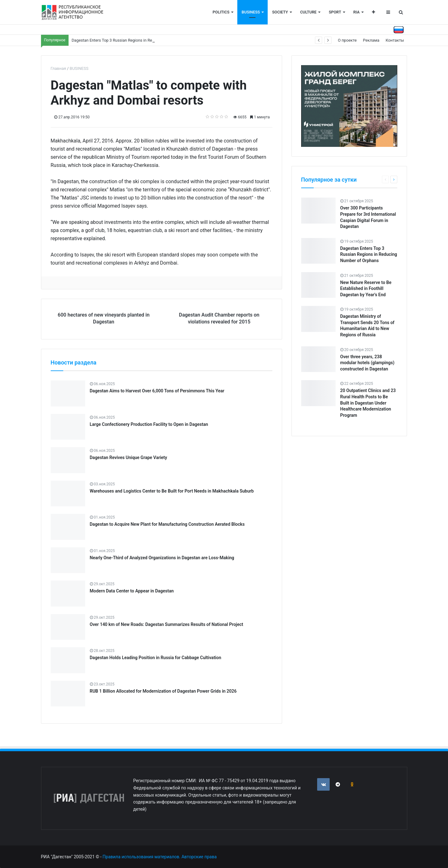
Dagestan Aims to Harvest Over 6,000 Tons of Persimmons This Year (157, 391)
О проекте (347, 40)
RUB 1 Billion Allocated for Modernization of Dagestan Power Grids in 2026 (163, 691)
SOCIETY (280, 12)
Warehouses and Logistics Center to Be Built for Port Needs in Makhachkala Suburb (172, 491)
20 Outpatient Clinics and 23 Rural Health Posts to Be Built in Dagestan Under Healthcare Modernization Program (368, 403)
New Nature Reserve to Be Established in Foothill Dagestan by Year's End (366, 289)
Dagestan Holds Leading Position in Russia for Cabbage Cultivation (156, 658)
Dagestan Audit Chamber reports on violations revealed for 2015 (219, 318)
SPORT (335, 12)
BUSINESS (251, 12)
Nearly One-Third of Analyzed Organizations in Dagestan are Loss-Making (162, 558)
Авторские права (199, 857)
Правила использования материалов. (142, 857)
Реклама (371, 40)
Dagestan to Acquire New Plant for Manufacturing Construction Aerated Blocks (167, 524)
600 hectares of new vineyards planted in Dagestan (103, 318)
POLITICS (221, 12)
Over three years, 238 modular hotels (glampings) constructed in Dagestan (367, 363)
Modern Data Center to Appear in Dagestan (132, 591)
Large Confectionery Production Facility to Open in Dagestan (149, 424)
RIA (357, 12)
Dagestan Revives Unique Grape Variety (129, 457)
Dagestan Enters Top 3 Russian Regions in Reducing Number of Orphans (136, 40)
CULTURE (308, 12)
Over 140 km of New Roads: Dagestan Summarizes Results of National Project (167, 624)
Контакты (395, 40)
